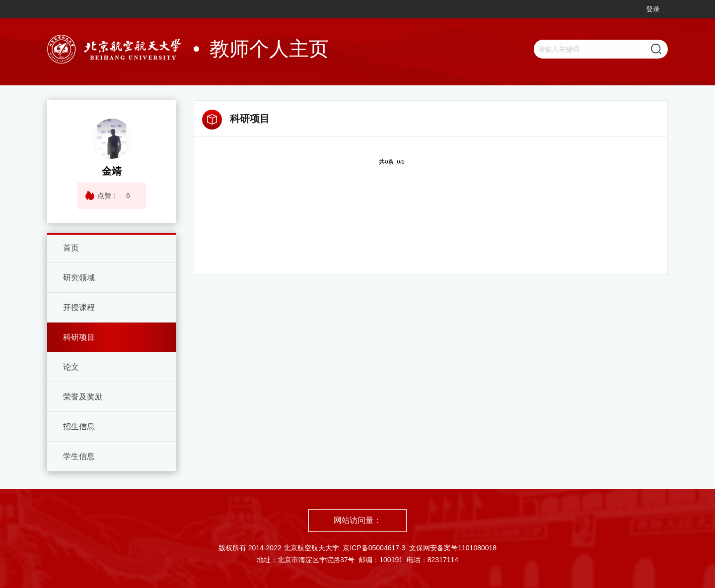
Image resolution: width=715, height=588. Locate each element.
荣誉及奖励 (83, 397)
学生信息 (79, 456)
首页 (71, 248)
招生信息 (79, 426)
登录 (653, 9)
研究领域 (79, 278)
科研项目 (79, 337)
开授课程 (79, 307)
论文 (71, 367)
